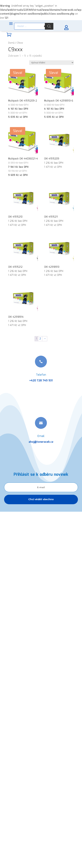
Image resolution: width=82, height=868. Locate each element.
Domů (11, 43)
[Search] (49, 26)
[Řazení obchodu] (51, 63)
